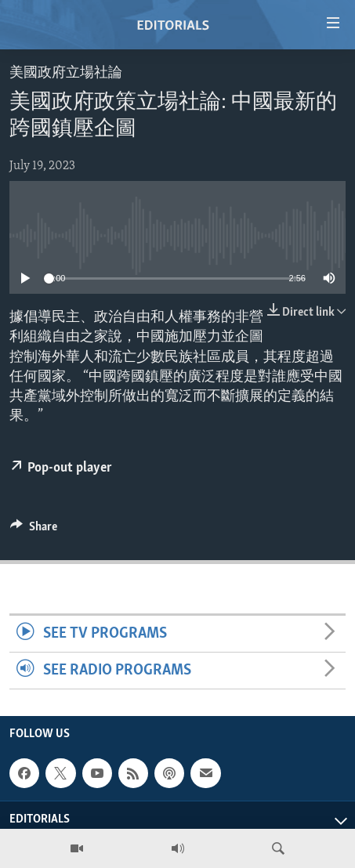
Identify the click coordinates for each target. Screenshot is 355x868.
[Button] (34, 530)
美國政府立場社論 (66, 73)
